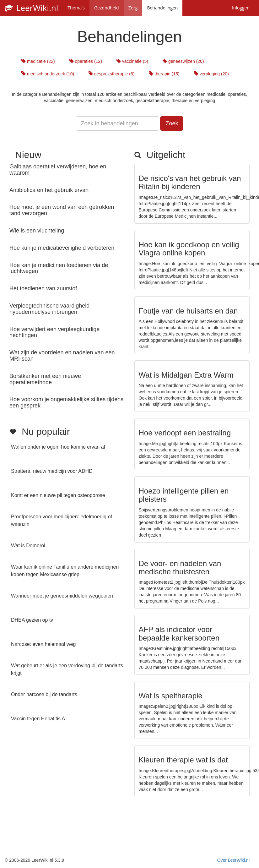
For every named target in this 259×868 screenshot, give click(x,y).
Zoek (172, 123)
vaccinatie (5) (132, 61)
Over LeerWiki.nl (233, 860)
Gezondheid (107, 8)
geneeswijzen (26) (183, 61)
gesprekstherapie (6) (111, 74)
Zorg (133, 8)
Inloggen (241, 8)
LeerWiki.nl (31, 8)
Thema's (76, 8)
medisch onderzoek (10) (48, 74)
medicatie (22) (38, 61)
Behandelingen (162, 8)
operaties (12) (86, 61)
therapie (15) (164, 74)
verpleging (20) (211, 74)
